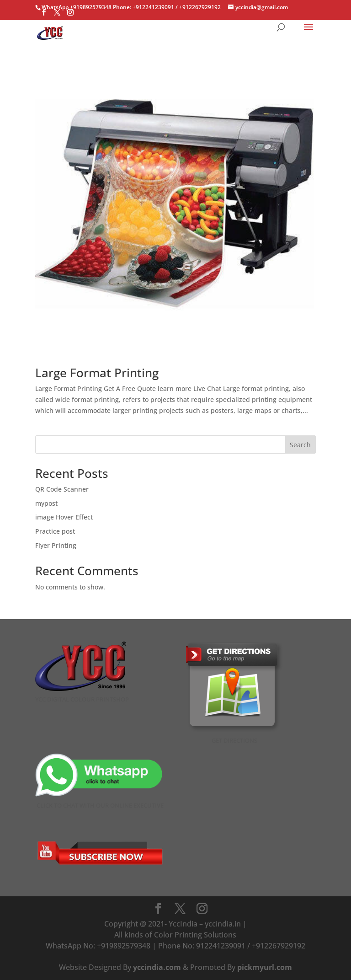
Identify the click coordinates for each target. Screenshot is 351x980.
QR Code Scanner (62, 489)
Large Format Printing (97, 373)
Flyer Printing (56, 545)
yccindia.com (157, 967)
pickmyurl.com (265, 967)
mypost (46, 503)
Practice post (55, 531)
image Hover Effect (64, 517)
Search (300, 445)
